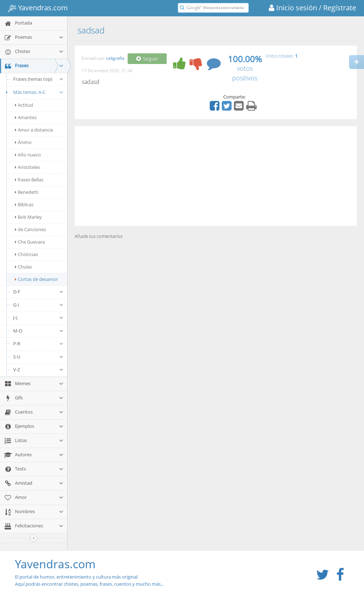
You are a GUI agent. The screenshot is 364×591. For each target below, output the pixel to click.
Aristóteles (28, 167)
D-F (38, 292)
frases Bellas (29, 180)
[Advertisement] (216, 176)
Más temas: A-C (34, 92)
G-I (38, 305)
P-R (38, 344)
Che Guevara (30, 242)
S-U (38, 357)
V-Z (38, 369)
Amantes (26, 117)
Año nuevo (28, 155)
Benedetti (27, 192)
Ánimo (23, 142)
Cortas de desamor (36, 279)
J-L (38, 318)
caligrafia (115, 58)
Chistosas (26, 254)
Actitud (24, 105)
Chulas (23, 267)
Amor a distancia (34, 130)
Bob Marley (28, 217)
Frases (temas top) (38, 79)
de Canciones (30, 229)
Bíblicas (24, 204)
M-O (38, 331)
